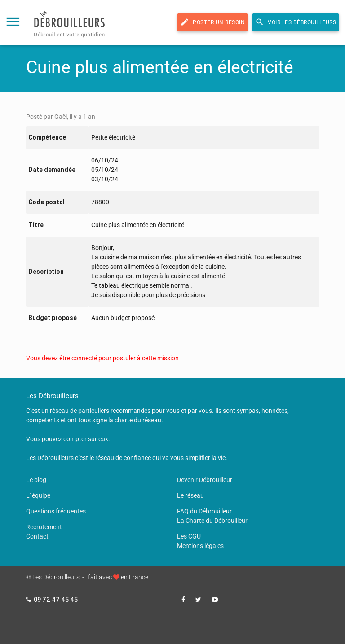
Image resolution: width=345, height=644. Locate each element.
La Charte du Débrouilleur (212, 521)
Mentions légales (200, 546)
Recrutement (44, 527)
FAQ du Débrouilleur (204, 511)
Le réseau (190, 495)
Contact (37, 536)
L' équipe (38, 495)
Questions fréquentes (56, 511)
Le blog (36, 480)
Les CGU (189, 536)
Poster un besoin (212, 22)
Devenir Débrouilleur (205, 480)
